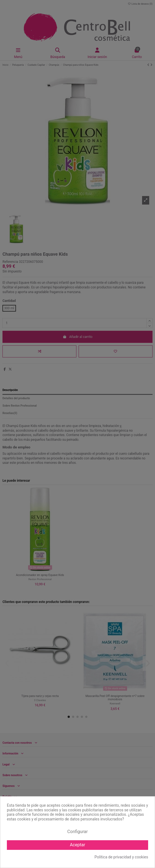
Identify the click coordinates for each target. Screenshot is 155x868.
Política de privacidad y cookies (121, 857)
